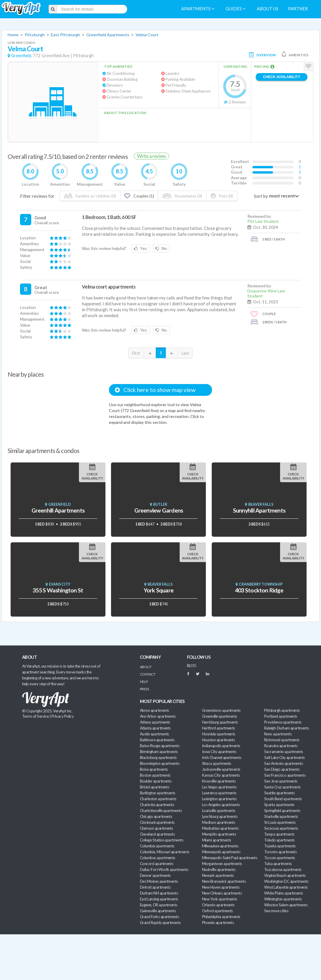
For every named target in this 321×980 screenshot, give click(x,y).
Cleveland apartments (157, 834)
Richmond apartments (282, 740)
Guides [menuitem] (236, 9)
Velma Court (147, 35)
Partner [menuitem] (298, 9)
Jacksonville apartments (221, 769)
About (146, 667)
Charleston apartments (158, 799)
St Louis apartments (280, 822)
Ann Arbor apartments (158, 716)
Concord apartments (157, 864)
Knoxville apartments (219, 781)
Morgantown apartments (222, 864)
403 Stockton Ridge (259, 590)
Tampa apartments (279, 834)
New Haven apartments (221, 887)
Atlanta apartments (155, 728)
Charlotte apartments (157, 805)
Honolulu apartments (219, 734)
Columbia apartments (157, 846)
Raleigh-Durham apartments (287, 728)
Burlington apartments (158, 793)
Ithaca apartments (217, 763)
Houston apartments (218, 740)
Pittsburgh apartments (282, 710)
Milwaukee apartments (220, 846)
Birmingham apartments (159, 752)
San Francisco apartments (285, 775)
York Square (159, 590)
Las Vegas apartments (219, 787)
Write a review (151, 156)
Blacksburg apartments (158, 757)
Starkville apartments (281, 816)
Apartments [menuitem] (198, 9)
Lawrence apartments (219, 793)
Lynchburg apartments (220, 816)
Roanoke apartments (281, 746)
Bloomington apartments (160, 763)
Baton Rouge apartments (160, 746)
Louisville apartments (219, 811)
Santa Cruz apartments (282, 787)
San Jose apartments (281, 781)
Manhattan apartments (220, 828)
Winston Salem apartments (286, 905)
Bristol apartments (154, 787)
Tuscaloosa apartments (283, 869)
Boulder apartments (156, 781)
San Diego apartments (282, 769)
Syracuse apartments (281, 828)
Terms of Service (35, 716)
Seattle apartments (279, 793)
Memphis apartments (219, 834)
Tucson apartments (280, 858)
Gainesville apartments (158, 911)
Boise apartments (154, 769)
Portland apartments (281, 716)
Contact (148, 674)
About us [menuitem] (268, 9)
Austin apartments (154, 734)
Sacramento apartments (284, 752)
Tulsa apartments (278, 864)
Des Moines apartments (159, 881)
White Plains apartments (284, 893)
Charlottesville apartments (161, 811)
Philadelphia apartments (221, 917)
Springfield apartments (282, 811)
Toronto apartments (280, 852)
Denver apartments (155, 875)
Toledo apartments (279, 840)
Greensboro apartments (221, 710)
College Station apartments (162, 840)
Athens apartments (155, 722)
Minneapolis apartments (221, 852)
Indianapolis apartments (221, 746)
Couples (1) (139, 196)
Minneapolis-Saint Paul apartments (230, 858)
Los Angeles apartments (221, 805)
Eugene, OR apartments (159, 905)
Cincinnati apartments (157, 822)
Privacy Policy (63, 716)
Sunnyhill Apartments (259, 510)
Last (185, 353)
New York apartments (220, 899)
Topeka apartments (280, 846)
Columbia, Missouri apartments (165, 852)
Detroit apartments (155, 887)
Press (144, 689)
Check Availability (282, 77)
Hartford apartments (219, 728)
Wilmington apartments (283, 899)
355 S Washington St (58, 590)
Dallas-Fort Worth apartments (164, 869)
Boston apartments (155, 775)
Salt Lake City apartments (284, 757)
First (136, 353)
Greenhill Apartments (58, 510)
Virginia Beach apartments (285, 875)
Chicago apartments (156, 816)
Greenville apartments (220, 716)
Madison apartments (219, 822)
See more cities (276, 911)
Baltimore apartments (157, 740)
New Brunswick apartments (224, 881)
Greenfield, (21, 56)
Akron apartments (154, 710)
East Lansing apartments (159, 899)
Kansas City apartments (221, 775)
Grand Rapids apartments (160, 923)
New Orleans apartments (222, 893)
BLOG (192, 666)
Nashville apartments (219, 869)
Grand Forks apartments (159, 917)
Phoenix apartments (218, 923)
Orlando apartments (218, 905)
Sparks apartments (279, 805)
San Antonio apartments (283, 763)
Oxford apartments (217, 911)
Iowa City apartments (219, 752)
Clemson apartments (156, 828)
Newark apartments (218, 875)
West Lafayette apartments (286, 887)
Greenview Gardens (159, 510)
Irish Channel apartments (222, 757)
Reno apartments (278, 734)
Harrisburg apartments (220, 722)
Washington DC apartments (286, 881)
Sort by (261, 196)
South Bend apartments (283, 799)
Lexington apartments (219, 799)
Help (144, 682)
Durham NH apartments (159, 893)
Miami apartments (216, 840)
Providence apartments (283, 722)
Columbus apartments (158, 858)
